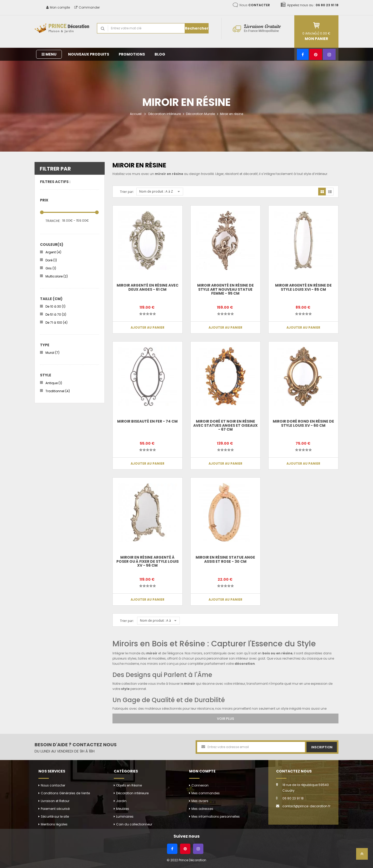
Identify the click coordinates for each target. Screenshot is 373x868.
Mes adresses (202, 809)
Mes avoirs (200, 801)
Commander (87, 7)
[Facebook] (303, 54)
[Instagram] (329, 54)
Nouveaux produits (89, 54)
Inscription (322, 747)
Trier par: (127, 192)
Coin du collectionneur (134, 824)
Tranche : (53, 221)
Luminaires (125, 816)
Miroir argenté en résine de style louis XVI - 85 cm (303, 287)
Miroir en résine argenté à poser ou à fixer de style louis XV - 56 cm (148, 561)
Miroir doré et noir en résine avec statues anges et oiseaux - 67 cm (225, 425)
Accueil (136, 114)
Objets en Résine (129, 785)
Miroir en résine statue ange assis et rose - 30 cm (225, 559)
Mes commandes (206, 793)
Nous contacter (53, 785)
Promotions (132, 54)
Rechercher (197, 28)
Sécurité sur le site (55, 816)
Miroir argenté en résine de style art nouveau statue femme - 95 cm (225, 289)
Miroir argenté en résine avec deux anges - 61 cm (148, 287)
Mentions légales (54, 824)
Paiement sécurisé (55, 809)
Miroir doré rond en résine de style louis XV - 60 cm (303, 423)
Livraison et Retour (55, 801)
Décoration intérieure (165, 114)
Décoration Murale (200, 114)
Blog (160, 54)
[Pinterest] (316, 54)
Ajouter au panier (148, 327)
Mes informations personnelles (216, 816)
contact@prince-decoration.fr (306, 806)
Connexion (200, 785)
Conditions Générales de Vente (65, 793)
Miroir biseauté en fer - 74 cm (147, 421)
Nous (255, 5)
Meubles (123, 809)
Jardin (121, 801)
